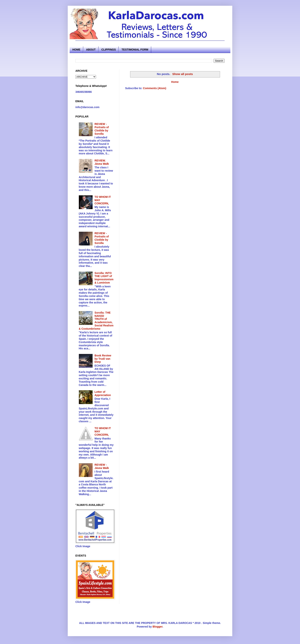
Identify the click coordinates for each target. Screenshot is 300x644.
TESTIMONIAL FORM (135, 50)
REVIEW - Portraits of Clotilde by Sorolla (102, 129)
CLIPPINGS (109, 50)
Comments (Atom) (154, 88)
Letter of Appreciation (103, 393)
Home (175, 82)
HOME (76, 50)
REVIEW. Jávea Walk (102, 162)
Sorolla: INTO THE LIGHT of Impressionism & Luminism (104, 278)
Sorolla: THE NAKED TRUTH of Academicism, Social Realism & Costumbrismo (96, 321)
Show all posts (183, 74)
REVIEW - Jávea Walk (102, 466)
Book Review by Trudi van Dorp (103, 359)
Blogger (157, 627)
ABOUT (91, 50)
